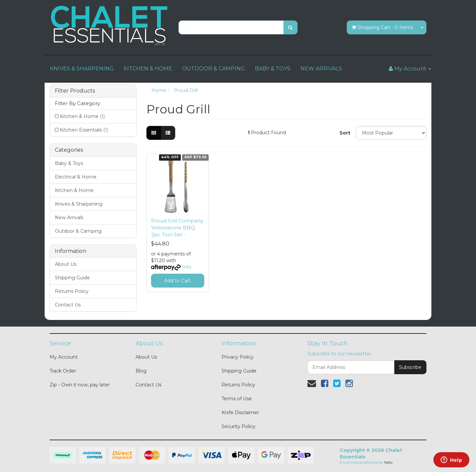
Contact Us (68, 305)
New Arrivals (69, 217)
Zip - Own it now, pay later (80, 385)
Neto (388, 462)
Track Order (63, 371)
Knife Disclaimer (240, 413)
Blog (141, 371)
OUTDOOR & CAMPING (214, 69)
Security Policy (238, 426)
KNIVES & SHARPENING (82, 69)
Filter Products (75, 91)
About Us (66, 264)
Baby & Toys (69, 163)
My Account (64, 357)
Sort (345, 133)
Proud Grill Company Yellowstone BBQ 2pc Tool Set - (177, 228)
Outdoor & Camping (78, 231)
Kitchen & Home (82, 116)
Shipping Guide (72, 278)
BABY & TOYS (273, 69)
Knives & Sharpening (79, 204)
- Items (382, 27)
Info (187, 267)
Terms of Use (237, 399)
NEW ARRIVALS (321, 69)
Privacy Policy (238, 357)
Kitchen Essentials (84, 130)
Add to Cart (178, 281)
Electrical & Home (76, 177)
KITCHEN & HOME (148, 69)
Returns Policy (72, 291)
